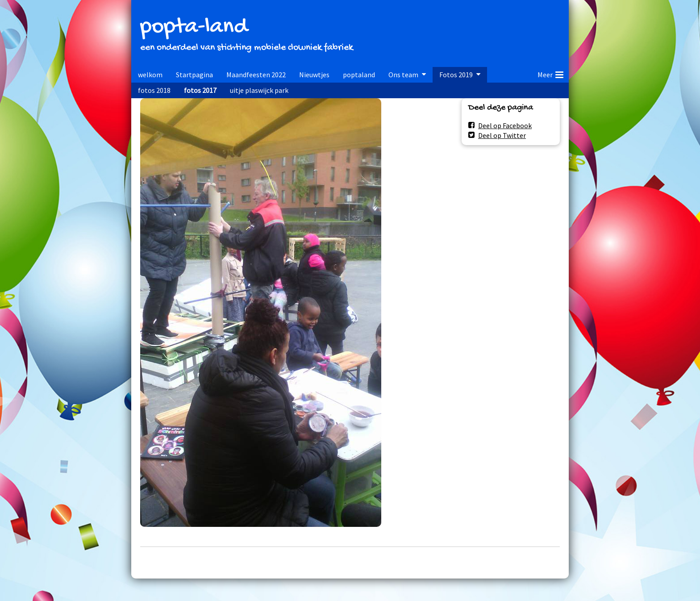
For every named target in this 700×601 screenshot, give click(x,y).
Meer (550, 73)
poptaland (359, 75)
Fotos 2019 (456, 75)
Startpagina (194, 75)
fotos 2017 (200, 90)
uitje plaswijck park (259, 90)
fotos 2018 (154, 90)
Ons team (403, 75)
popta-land (194, 27)
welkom (150, 75)
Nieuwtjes (314, 75)
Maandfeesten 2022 (256, 75)
